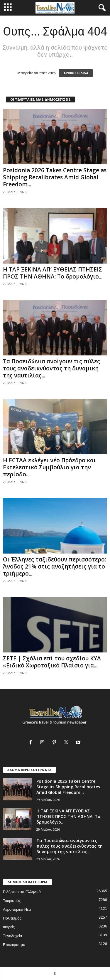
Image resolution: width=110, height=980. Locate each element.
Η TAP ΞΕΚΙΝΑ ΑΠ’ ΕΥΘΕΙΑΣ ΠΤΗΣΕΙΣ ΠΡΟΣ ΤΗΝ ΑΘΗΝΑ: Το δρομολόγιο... (53, 273)
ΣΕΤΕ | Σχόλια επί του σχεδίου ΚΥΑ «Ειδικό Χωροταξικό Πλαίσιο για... (52, 662)
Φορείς (9, 927)
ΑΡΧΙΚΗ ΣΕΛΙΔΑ (76, 73)
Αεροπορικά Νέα (17, 909)
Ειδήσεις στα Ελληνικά (22, 892)
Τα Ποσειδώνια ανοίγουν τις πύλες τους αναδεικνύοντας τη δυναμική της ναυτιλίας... (51, 368)
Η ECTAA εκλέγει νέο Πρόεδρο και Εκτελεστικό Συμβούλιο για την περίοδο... (49, 467)
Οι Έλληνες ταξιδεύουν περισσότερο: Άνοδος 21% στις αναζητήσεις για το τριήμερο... (54, 566)
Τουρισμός (12, 901)
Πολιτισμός (12, 918)
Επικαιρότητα (14, 945)
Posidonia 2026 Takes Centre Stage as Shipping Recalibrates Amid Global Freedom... (55, 177)
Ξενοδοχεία (12, 936)
